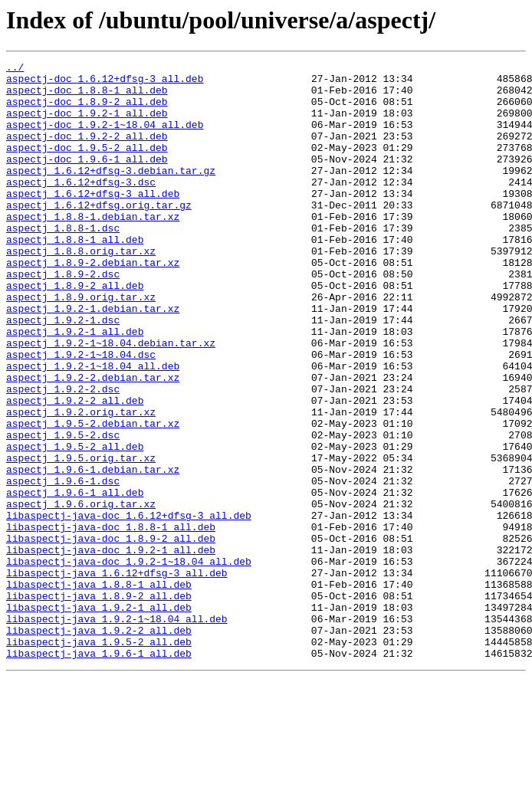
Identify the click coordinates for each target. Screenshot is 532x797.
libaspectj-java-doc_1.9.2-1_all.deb (111, 648)
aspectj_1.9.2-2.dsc (63, 455)
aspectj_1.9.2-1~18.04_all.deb (93, 428)
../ (15, 69)
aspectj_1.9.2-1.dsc (63, 372)
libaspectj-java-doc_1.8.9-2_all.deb (111, 635)
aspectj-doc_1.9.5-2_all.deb (87, 166)
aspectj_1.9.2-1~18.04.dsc (81, 414)
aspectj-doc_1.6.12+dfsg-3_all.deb (105, 83)
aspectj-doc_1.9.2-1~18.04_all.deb (105, 138)
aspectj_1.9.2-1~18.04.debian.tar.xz (111, 400)
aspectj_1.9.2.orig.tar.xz (81, 483)
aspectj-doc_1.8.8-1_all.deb (87, 97)
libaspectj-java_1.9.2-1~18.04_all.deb (117, 731)
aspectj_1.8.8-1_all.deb (75, 276)
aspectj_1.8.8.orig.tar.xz (81, 290)
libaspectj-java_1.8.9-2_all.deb (99, 704)
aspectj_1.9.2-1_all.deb (75, 386)
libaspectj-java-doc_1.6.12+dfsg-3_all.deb (129, 607)
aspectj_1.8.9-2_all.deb (75, 331)
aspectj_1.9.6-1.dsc (63, 566)
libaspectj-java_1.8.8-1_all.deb (99, 690)
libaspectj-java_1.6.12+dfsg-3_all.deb (117, 676)
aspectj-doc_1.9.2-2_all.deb (87, 152)
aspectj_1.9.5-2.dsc (63, 510)
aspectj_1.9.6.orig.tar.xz (81, 593)
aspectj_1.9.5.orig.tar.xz (81, 538)
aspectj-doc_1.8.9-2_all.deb (87, 110)
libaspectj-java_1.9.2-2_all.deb (99, 745)
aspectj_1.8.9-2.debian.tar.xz (93, 303)
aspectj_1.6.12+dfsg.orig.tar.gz (99, 235)
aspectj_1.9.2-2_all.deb (75, 469)
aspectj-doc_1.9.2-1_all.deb (87, 124)
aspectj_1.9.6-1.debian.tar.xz (93, 552)
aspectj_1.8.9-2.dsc (63, 317)
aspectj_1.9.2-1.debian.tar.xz (93, 359)
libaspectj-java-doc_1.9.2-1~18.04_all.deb (129, 662)
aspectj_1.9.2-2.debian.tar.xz (93, 441)
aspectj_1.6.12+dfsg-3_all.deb (93, 221)
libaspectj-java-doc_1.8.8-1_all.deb (111, 621)
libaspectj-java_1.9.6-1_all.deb (99, 772)
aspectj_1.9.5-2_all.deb (75, 524)
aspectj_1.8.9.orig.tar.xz (81, 345)
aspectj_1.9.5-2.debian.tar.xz (93, 497)
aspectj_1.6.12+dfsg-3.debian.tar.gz (111, 193)
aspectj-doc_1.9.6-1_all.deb (87, 179)
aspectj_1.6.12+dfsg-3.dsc (81, 207)
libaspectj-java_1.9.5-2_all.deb (99, 759)
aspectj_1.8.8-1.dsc (63, 262)
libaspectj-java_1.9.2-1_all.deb (99, 717)
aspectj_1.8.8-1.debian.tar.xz (93, 248)
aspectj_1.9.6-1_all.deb (75, 579)
